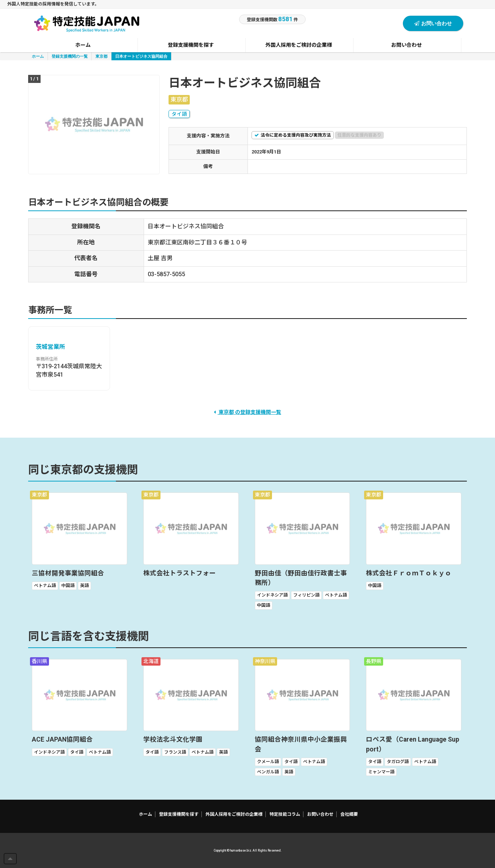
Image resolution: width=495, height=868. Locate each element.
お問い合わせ (433, 23)
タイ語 (179, 114)
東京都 (101, 56)
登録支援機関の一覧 (70, 56)
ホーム (38, 56)
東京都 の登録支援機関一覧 (247, 412)
